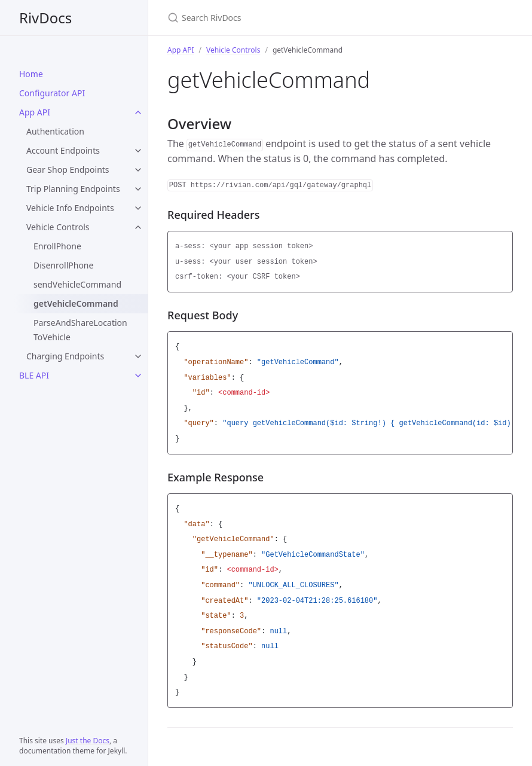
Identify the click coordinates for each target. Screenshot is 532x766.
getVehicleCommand (76, 303)
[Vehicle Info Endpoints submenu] (138, 208)
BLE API (34, 375)
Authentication (55, 131)
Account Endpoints (63, 150)
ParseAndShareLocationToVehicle (80, 330)
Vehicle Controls (58, 227)
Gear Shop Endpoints (68, 170)
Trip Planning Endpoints (73, 189)
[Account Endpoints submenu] (138, 151)
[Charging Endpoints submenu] (138, 356)
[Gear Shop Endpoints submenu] (138, 170)
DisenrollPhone (63, 265)
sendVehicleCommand (77, 284)
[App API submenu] (138, 112)
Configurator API (52, 93)
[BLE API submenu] (138, 376)
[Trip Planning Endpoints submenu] (138, 189)
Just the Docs (88, 741)
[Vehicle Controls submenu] (138, 227)
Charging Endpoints (65, 356)
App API (35, 112)
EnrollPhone (57, 246)
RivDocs (45, 18)
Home (31, 74)
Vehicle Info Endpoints (70, 208)
